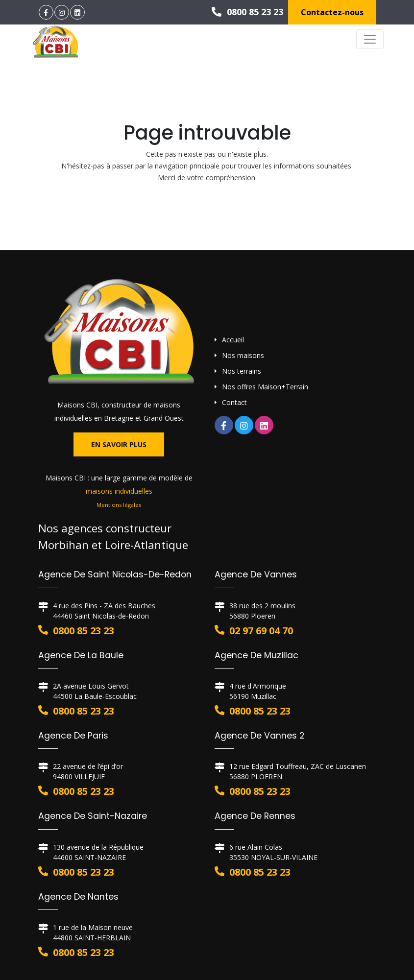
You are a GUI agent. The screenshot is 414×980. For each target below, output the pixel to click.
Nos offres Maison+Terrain (265, 387)
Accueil (233, 340)
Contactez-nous (332, 12)
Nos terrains (242, 371)
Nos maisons (243, 355)
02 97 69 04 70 (261, 631)
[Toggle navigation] (370, 39)
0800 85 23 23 (247, 12)
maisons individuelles (119, 491)
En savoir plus (119, 444)
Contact (234, 402)
